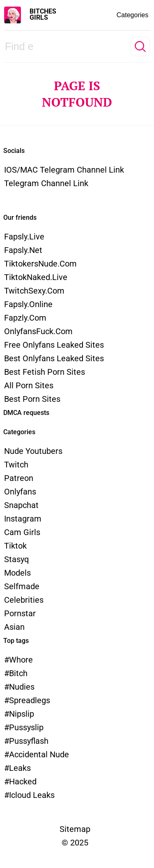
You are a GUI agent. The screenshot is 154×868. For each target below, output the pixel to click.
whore (21, 660)
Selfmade (22, 586)
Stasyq (16, 559)
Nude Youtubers (33, 451)
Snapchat (21, 505)
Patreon (19, 478)
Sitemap (75, 829)
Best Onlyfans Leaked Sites (54, 358)
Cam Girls (22, 532)
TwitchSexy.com (34, 291)
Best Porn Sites (32, 399)
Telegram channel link (46, 183)
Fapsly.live (24, 237)
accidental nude (39, 754)
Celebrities (24, 600)
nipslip (22, 714)
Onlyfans (20, 492)
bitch (18, 673)
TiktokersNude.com (40, 264)
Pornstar (20, 613)
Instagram (23, 519)
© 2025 (75, 843)
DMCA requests (26, 413)
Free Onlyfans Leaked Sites (54, 345)
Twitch (16, 465)
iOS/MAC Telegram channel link (64, 170)
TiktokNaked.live (36, 277)
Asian (14, 627)
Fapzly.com (25, 318)
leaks (20, 768)
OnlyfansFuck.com (38, 331)
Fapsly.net (23, 250)
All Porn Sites (29, 385)
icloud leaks (32, 795)
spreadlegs (30, 700)
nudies (22, 687)
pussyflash (29, 741)
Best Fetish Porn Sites (45, 372)
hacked (23, 781)
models (17, 573)
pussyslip (26, 727)
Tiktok (15, 546)
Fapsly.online (28, 304)
